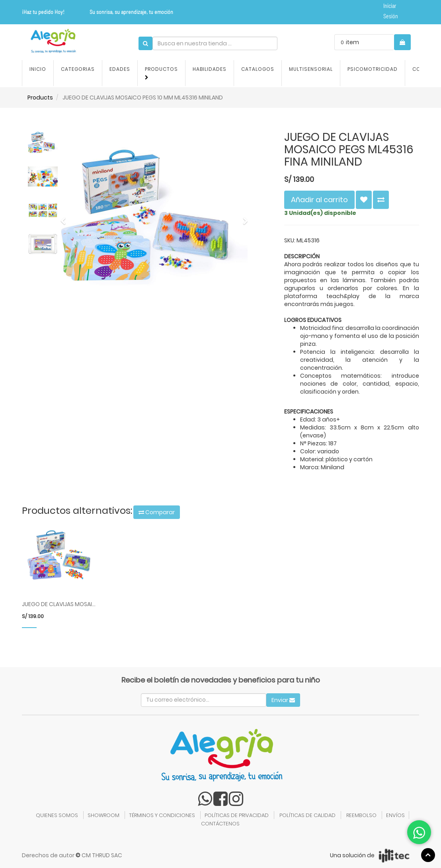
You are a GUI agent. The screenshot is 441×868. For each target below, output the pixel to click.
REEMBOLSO (361, 815)
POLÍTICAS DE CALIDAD (307, 815)
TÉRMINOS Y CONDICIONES (162, 815)
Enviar (283, 700)
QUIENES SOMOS (57, 815)
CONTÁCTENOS (220, 824)
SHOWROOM (103, 815)
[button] (65, 217)
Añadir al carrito (319, 200)
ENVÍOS (395, 815)
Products (40, 98)
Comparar (157, 512)
